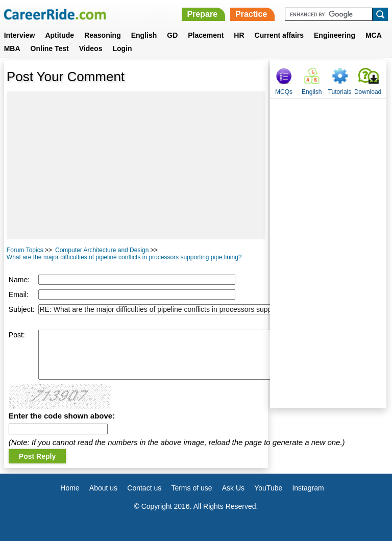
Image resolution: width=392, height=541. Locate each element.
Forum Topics (25, 250)
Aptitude (59, 35)
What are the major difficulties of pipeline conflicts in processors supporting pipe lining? (124, 257)
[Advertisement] (136, 165)
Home (70, 488)
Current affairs (279, 35)
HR (239, 35)
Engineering (335, 35)
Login (122, 48)
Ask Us (233, 488)
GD (172, 35)
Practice (251, 14)
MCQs (284, 92)
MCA (374, 35)
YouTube (268, 488)
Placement (206, 35)
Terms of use (191, 488)
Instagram (308, 488)
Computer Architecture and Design (102, 250)
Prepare (202, 14)
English (144, 35)
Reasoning (103, 35)
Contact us (144, 488)
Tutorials (340, 92)
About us (103, 488)
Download (368, 92)
